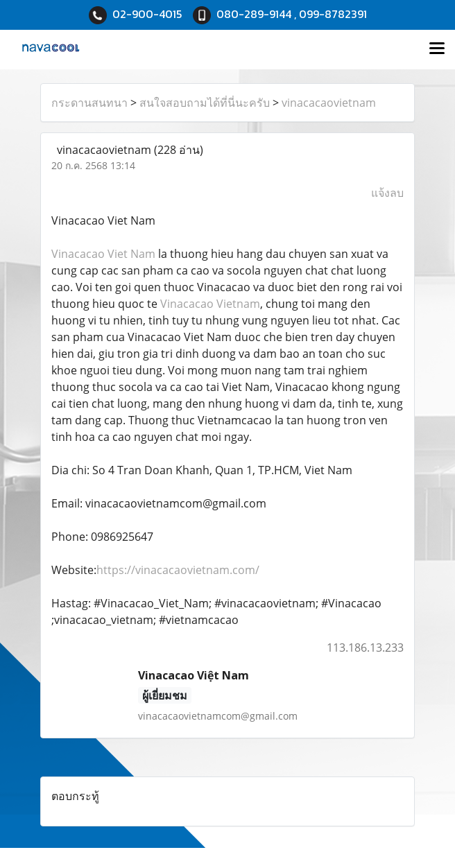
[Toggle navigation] (437, 49)
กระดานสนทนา (89, 103)
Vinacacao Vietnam (210, 304)
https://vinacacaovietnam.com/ (178, 570)
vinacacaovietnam (329, 103)
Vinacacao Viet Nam (103, 254)
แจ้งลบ (387, 193)
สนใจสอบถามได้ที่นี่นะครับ (205, 103)
